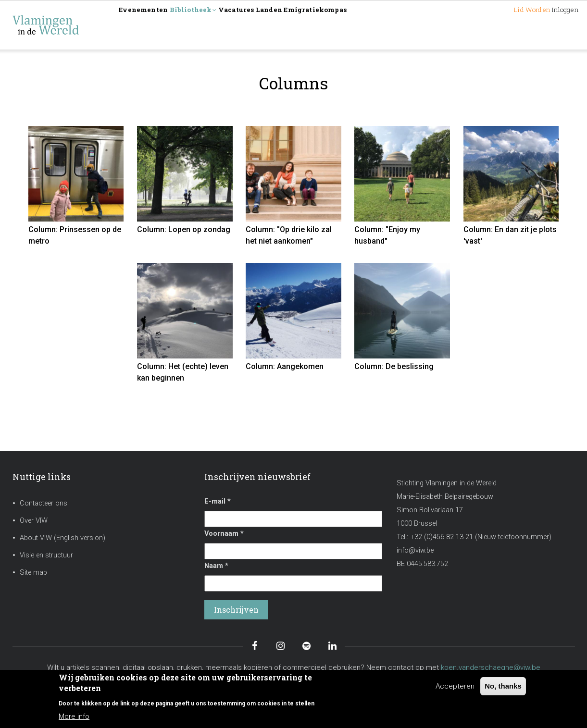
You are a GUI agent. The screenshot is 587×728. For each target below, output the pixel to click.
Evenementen (153, 25)
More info (74, 716)
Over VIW (34, 521)
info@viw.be (415, 550)
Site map (33, 573)
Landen (326, 25)
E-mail (218, 501)
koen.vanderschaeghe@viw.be (491, 667)
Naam (216, 566)
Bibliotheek (220, 26)
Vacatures (279, 25)
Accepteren (455, 686)
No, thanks (503, 686)
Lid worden (502, 25)
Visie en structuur (46, 555)
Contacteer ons (44, 503)
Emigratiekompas (390, 25)
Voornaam (224, 534)
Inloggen (556, 25)
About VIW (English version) (62, 538)
